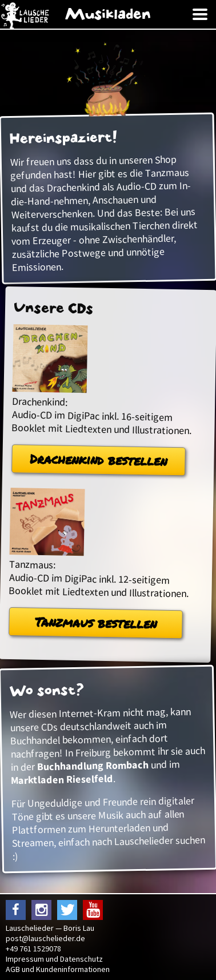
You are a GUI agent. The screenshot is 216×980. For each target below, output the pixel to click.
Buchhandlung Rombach (93, 766)
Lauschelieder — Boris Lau (50, 928)
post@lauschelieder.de (45, 938)
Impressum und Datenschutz (54, 959)
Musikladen (108, 14)
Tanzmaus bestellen (96, 623)
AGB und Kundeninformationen (58, 969)
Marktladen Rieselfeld (62, 779)
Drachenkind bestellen (99, 459)
